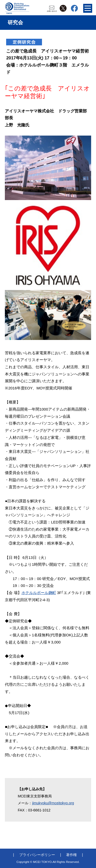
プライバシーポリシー (37, 855)
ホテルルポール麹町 (39, 593)
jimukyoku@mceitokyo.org (53, 803)
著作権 (71, 855)
